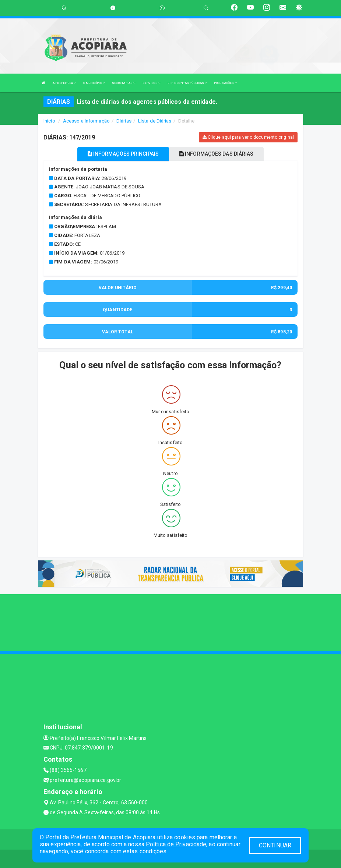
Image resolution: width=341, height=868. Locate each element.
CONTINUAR (275, 845)
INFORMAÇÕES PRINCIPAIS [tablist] (123, 154)
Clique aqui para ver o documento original (248, 137)
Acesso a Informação (86, 121)
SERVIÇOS (151, 83)
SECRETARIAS (124, 83)
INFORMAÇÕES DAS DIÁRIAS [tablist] (217, 154)
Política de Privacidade (176, 844)
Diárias (124, 121)
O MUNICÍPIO (94, 83)
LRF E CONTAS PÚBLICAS (187, 83)
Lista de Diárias (155, 121)
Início (49, 121)
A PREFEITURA (64, 83)
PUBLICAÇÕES (225, 83)
